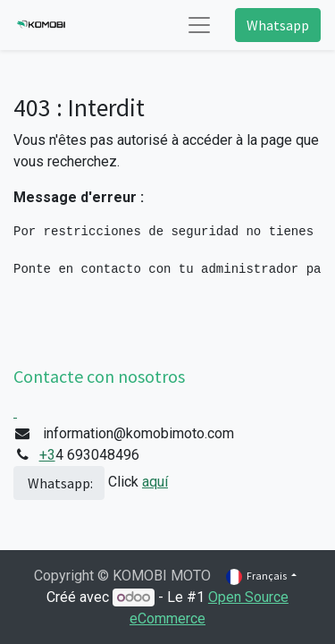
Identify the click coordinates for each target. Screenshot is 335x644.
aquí (155, 482)
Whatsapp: (59, 483)
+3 (47, 455)
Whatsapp (278, 25)
